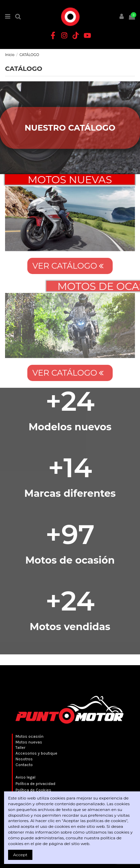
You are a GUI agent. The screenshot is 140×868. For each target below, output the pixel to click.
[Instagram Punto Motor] (64, 35)
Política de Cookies (33, 790)
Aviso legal (25, 777)
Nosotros (24, 759)
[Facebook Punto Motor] (53, 35)
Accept (20, 855)
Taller (20, 748)
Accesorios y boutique (36, 753)
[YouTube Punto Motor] (87, 35)
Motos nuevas (29, 742)
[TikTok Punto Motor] (76, 35)
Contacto (24, 765)
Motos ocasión (30, 736)
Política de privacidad (35, 784)
